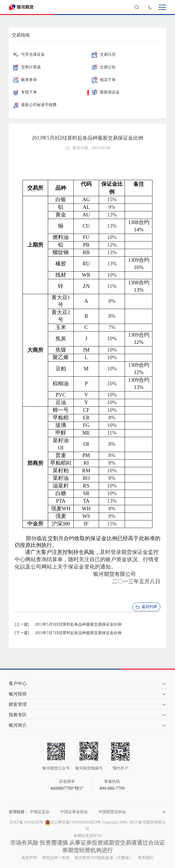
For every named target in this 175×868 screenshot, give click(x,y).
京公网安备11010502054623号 (76, 822)
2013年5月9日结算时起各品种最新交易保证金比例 (78, 624)
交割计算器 (27, 67)
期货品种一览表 (56, 858)
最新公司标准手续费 (35, 105)
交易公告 (104, 67)
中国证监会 (40, 812)
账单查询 (25, 80)
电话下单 (104, 80)
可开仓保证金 (29, 54)
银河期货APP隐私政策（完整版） (104, 858)
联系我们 (146, 858)
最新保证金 (106, 92)
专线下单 (25, 92)
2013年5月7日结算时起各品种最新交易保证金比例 (78, 633)
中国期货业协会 (112, 812)
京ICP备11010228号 (26, 822)
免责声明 (29, 858)
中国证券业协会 (74, 812)
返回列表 (146, 607)
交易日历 (104, 54)
